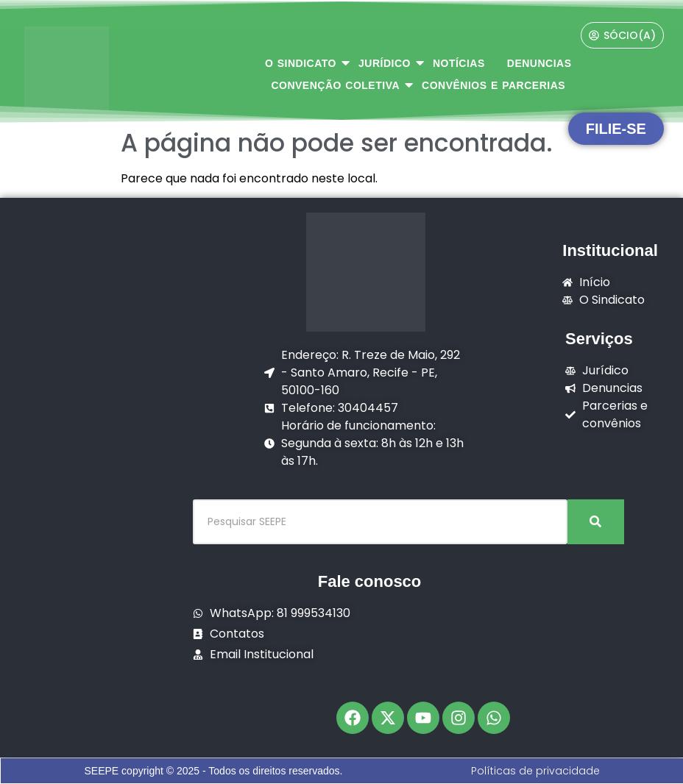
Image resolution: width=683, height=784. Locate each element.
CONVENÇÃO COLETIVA (341, 85)
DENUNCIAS (539, 63)
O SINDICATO (306, 63)
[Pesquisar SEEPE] (380, 522)
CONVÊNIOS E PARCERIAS (493, 85)
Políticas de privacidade (535, 771)
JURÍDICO (390, 63)
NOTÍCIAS (459, 63)
